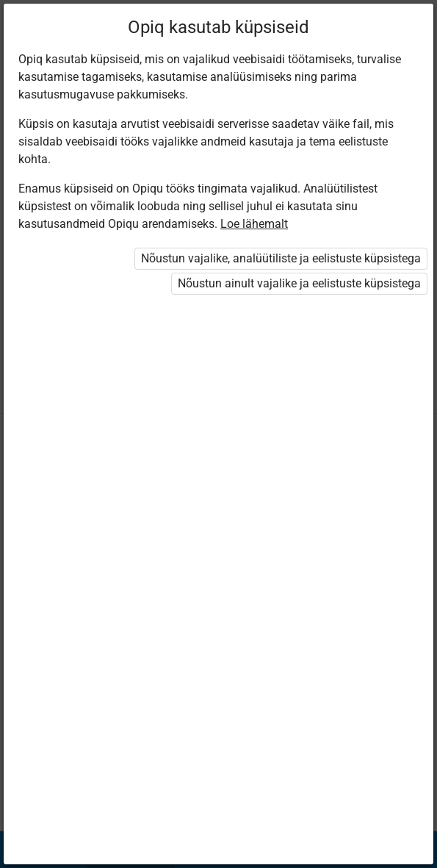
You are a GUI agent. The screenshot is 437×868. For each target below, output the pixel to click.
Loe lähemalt (254, 224)
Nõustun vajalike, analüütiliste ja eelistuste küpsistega (281, 258)
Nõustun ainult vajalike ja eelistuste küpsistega (299, 283)
